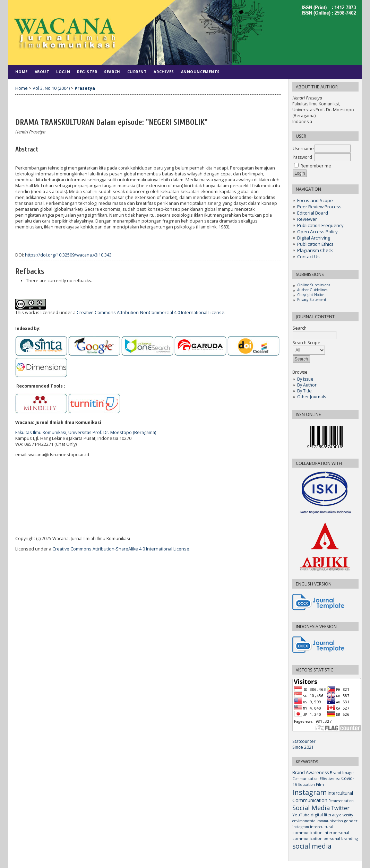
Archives (164, 72)
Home (21, 72)
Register (87, 72)
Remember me (316, 166)
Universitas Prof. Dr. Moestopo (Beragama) (112, 432)
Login (63, 72)
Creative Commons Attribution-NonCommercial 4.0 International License (150, 313)
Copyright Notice (311, 295)
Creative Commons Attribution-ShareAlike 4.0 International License (121, 549)
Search (112, 72)
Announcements (200, 72)
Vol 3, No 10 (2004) (51, 88)
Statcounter (304, 741)
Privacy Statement (312, 300)
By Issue (305, 379)
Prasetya (85, 88)
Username (303, 149)
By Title (304, 391)
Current (137, 72)
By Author (307, 385)
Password (302, 157)
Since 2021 (303, 747)
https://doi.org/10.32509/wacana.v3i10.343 (68, 255)
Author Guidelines (312, 290)
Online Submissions (314, 285)
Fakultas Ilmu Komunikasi (41, 432)
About (42, 72)
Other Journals (312, 397)
